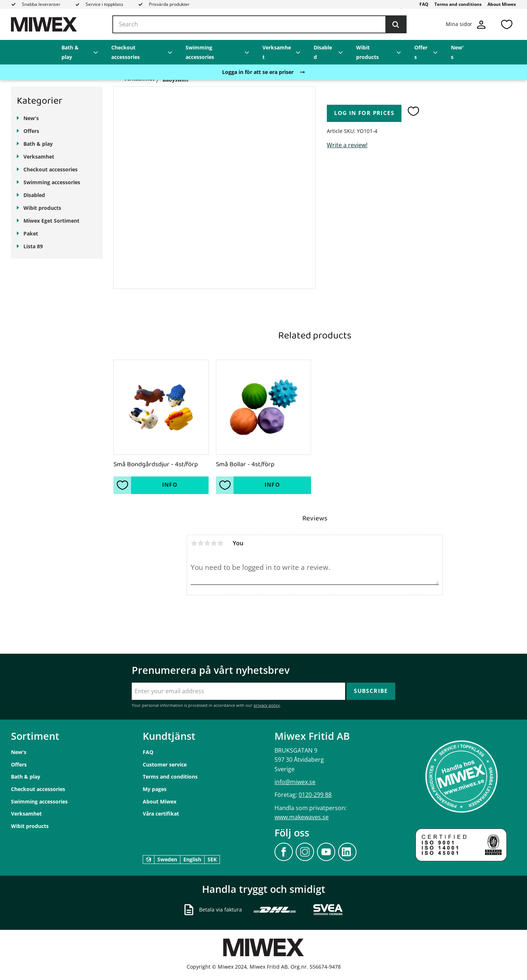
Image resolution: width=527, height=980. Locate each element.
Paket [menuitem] (31, 233)
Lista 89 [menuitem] (33, 246)
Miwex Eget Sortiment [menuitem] (51, 221)
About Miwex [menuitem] (502, 4)
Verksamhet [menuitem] (277, 52)
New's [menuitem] (457, 52)
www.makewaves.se (302, 817)
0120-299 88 (315, 795)
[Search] (396, 25)
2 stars (201, 543)
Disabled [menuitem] (323, 52)
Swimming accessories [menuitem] (200, 52)
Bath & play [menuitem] (70, 52)
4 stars (214, 543)
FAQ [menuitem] (424, 4)
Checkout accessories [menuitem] (126, 52)
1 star (194, 543)
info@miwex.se (295, 782)
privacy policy (267, 705)
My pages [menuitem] (155, 789)
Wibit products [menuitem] (367, 52)
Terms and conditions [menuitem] (458, 4)
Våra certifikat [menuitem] (161, 814)
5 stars (220, 543)
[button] (507, 24)
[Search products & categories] (259, 25)
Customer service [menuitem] (165, 764)
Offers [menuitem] (421, 52)
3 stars (207, 543)
